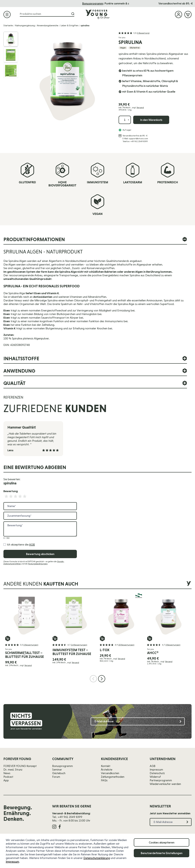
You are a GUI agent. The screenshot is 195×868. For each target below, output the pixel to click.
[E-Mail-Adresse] (138, 721)
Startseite (8, 25)
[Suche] (73, 14)
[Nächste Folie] (102, 679)
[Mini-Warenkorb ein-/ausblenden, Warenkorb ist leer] (188, 14)
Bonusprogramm (63, 766)
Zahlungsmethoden (113, 777)
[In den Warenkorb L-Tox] (102, 639)
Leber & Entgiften (69, 25)
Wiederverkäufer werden (165, 784)
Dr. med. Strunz (13, 770)
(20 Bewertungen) (126, 645)
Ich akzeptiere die (21, 545)
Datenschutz (157, 773)
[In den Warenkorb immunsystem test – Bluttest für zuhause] (55, 639)
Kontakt (106, 766)
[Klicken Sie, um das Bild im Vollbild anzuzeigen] (67, 77)
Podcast (8, 777)
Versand (140, 107)
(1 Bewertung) (143, 33)
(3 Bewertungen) (173, 645)
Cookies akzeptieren (162, 842)
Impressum (12, 862)
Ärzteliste (107, 770)
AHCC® (153, 653)
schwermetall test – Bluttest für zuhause (25, 655)
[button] (134, 33)
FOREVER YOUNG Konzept (20, 766)
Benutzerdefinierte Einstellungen (162, 853)
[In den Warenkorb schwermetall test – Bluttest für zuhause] (8, 639)
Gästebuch (59, 773)
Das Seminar (98, 3)
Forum (56, 777)
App (6, 780)
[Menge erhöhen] (128, 120)
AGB (32, 545)
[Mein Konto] (179, 14)
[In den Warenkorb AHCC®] (150, 639)
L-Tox (105, 650)
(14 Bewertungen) (79, 645)
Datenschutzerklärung (97, 858)
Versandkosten (110, 773)
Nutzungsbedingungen (38, 564)
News (7, 773)
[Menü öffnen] (7, 14)
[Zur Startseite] (97, 14)
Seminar (57, 770)
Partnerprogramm (161, 780)
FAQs (104, 780)
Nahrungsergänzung (25, 25)
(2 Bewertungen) (31, 645)
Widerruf (155, 777)
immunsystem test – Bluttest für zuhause (72, 652)
